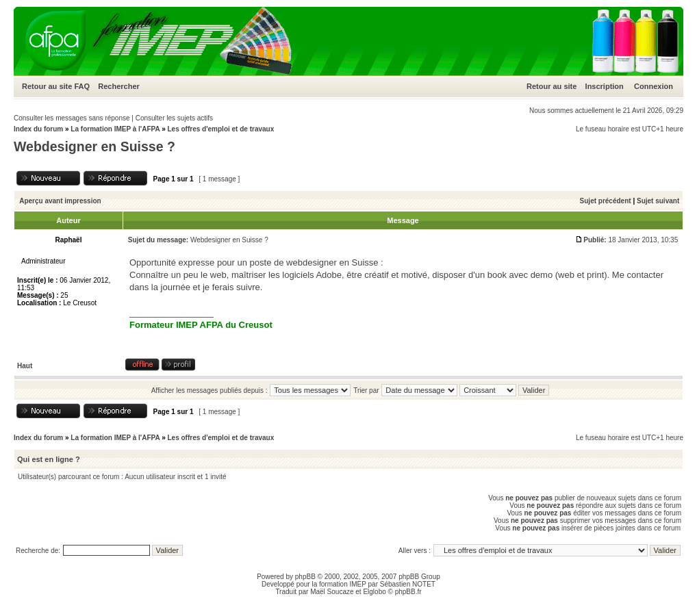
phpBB (305, 577)
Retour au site (47, 86)
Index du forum (38, 129)
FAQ (82, 86)
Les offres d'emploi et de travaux (220, 129)
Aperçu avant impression (60, 201)
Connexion (654, 86)
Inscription (605, 86)
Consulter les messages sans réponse (72, 118)
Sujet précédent (606, 201)
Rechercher (119, 86)
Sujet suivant (658, 201)
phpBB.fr (408, 592)
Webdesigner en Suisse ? (94, 146)
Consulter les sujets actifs (174, 118)
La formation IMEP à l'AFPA (115, 129)
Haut (25, 366)
